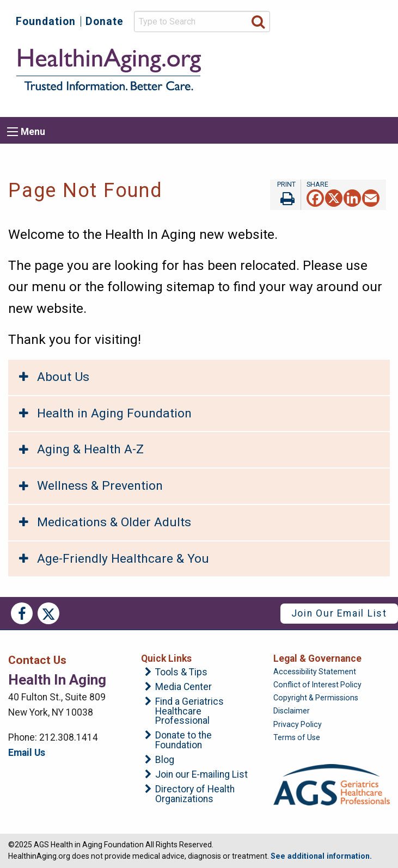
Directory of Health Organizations (195, 794)
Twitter (48, 613)
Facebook (22, 613)
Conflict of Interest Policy (317, 685)
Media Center (183, 687)
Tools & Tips (181, 673)
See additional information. (321, 856)
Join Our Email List (339, 613)
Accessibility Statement (315, 672)
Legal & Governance (317, 658)
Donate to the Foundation (183, 740)
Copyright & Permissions (316, 698)
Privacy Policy (298, 724)
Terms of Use (297, 737)
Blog (165, 760)
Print (285, 195)
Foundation (46, 21)
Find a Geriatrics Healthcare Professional (189, 712)
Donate (105, 21)
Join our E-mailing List (201, 775)
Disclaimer (292, 711)
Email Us (27, 753)
